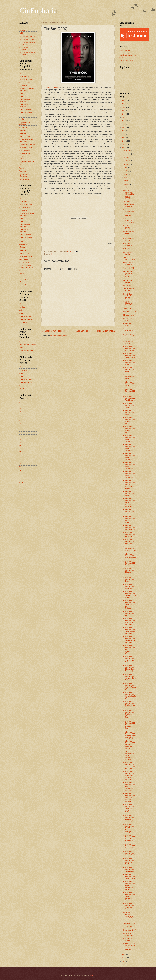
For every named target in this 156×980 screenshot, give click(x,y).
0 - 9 (21, 482)
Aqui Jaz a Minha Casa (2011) (129, 206)
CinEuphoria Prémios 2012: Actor (129, 370)
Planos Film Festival (126, 61)
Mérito (22, 348)
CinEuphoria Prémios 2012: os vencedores (129, 355)
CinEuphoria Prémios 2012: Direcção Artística (129, 571)
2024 (124, 107)
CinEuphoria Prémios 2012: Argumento (129, 542)
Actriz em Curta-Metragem (25, 106)
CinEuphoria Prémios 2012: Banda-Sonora (129, 527)
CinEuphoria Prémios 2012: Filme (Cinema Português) (129, 621)
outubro (127, 157)
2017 (124, 131)
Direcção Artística (26, 148)
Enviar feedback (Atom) (58, 336)
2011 (124, 955)
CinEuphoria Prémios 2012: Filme (129, 362)
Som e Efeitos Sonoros (28, 144)
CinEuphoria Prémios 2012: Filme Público (129, 846)
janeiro (126, 187)
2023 (124, 111)
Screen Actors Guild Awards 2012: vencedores (129, 213)
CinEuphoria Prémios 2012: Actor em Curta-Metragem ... (130, 677)
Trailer (22, 168)
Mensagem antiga (106, 331)
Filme (21, 73)
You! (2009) (127, 201)
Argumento (23, 127)
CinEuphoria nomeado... (128, 324)
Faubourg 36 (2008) (128, 939)
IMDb (21, 33)
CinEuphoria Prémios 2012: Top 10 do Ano (129, 398)
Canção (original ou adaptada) (26, 140)
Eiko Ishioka (128, 285)
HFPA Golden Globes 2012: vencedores (129, 336)
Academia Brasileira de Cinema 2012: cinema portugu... (129, 194)
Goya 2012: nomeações (128, 934)
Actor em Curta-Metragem (25, 101)
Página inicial (81, 331)
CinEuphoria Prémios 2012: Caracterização (130, 556)
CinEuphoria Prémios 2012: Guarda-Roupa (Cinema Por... (129, 686)
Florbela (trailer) (129, 315)
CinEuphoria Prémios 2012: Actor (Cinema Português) (129, 639)
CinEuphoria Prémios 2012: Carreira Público (130, 853)
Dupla (22, 119)
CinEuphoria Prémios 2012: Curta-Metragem (129, 519)
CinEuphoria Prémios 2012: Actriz (129, 405)
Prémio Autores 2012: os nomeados (129, 233)
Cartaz (22, 165)
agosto (126, 164)
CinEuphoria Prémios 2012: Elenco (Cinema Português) (130, 668)
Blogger (92, 975)
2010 (124, 958)
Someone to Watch (26, 351)
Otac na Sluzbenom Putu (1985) (128, 303)
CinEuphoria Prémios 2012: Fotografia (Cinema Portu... (129, 725)
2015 (124, 138)
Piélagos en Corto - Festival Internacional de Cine (128, 56)
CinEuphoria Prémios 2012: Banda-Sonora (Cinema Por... (129, 838)
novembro (127, 154)
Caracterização (25, 154)
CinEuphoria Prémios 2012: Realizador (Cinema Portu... (129, 714)
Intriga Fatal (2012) (127, 281)
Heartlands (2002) (130, 930)
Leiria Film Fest (125, 51)
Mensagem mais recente (53, 331)
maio (126, 174)
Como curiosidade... (129, 330)
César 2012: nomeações (128, 244)
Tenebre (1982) (129, 927)
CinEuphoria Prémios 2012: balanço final (129, 348)
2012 (124, 148)
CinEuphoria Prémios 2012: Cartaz (129, 613)
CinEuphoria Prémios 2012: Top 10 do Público (129, 906)
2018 (124, 128)
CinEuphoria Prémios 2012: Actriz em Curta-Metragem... (129, 808)
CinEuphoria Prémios (27, 39)
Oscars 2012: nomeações (128, 264)
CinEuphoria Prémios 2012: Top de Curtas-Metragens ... (129, 659)
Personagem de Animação (25, 123)
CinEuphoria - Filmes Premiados (27, 48)
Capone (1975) (129, 268)
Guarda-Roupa (25, 151)
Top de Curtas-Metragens (25, 175)
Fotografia (23, 133)
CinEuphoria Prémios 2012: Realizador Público (129, 861)
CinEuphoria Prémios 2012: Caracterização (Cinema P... (130, 695)
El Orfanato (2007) (130, 312)
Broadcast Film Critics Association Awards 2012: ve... (129, 916)
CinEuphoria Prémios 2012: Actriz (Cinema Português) (129, 630)
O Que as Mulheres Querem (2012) (130, 221)
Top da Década (25, 179)
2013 (124, 144)
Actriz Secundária (26, 113)
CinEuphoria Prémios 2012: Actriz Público (129, 876)
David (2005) (128, 249)
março (126, 181)
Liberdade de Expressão (28, 345)
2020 (124, 121)
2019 (124, 124)
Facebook (23, 27)
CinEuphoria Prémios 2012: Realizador (129, 535)
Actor (21, 94)
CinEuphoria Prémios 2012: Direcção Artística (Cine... (130, 818)
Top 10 (22, 389)
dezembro (127, 150)
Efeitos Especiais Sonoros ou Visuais (26, 267)
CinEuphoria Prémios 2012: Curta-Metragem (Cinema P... (129, 649)
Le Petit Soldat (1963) (128, 253)
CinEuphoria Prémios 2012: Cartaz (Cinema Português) (130, 735)
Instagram (23, 30)
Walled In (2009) (129, 308)
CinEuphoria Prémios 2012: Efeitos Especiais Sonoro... (129, 502)
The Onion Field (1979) (129, 290)
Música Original (25, 136)
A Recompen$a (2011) (129, 239)
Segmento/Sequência (27, 162)
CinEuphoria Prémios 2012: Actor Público (129, 869)
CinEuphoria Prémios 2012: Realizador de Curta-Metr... (129, 704)
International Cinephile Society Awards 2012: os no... (130, 274)
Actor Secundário (26, 110)
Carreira (22, 342)
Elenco (22, 116)
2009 (124, 961)
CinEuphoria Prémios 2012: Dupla (129, 579)
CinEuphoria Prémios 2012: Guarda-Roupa (129, 549)
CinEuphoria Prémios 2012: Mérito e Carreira (129, 420)
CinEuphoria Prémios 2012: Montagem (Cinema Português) (129, 776)
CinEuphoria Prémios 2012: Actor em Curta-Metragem (130, 594)
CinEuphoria (38, 10)
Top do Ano (23, 171)
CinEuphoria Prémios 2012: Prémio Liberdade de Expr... (129, 484)
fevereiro (127, 184)
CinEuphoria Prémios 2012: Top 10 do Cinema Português (129, 828)
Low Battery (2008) (127, 227)
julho (126, 167)
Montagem (23, 130)
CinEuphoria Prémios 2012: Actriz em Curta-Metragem (129, 604)
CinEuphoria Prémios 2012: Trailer (129, 511)
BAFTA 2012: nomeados (128, 319)
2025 (124, 104)
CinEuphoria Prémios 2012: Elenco (129, 493)
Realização (23, 86)
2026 (124, 101)
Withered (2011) (129, 923)
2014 (124, 141)
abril (125, 177)
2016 (124, 134)
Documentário (24, 76)
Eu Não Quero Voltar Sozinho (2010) (129, 296)
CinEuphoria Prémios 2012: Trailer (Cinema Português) (130, 766)
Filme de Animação (26, 79)
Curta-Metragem (25, 83)
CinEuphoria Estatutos (27, 36)
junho (126, 171)
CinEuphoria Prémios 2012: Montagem (129, 563)
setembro (127, 161)
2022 (124, 114)
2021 (124, 117)
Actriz (21, 97)
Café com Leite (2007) (129, 342)
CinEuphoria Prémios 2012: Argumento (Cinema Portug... (129, 797)
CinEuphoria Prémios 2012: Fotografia (129, 586)
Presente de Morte (51, 87)
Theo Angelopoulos (129, 258)
